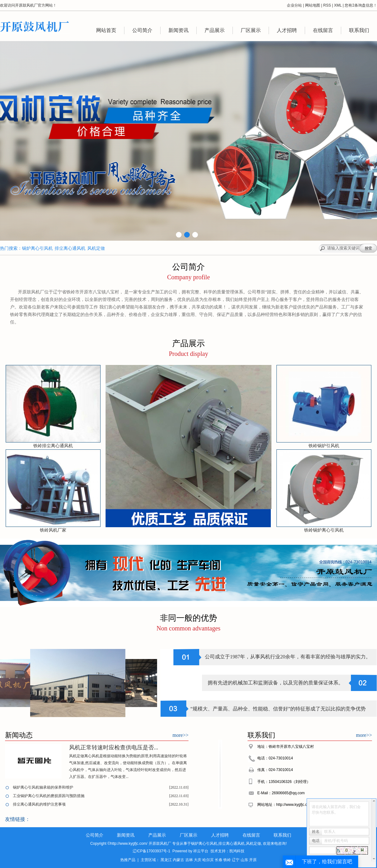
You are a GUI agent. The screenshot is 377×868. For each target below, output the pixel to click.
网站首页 (106, 30)
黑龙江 (166, 860)
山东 (244, 860)
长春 (219, 860)
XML (338, 5)
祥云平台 (201, 851)
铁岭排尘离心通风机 (53, 446)
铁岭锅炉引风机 (324, 446)
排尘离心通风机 (70, 248)
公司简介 (142, 30)
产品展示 (215, 30)
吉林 (189, 860)
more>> (180, 735)
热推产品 (128, 860)
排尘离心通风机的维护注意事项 (39, 804)
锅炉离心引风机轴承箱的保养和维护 (43, 787)
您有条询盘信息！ (361, 5)
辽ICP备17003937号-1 (151, 851)
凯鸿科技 (237, 851)
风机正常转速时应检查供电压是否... (114, 747)
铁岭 (227, 860)
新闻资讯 (178, 30)
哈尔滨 (208, 860)
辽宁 (236, 860)
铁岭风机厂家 (53, 530)
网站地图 (313, 5)
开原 (253, 860)
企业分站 (294, 5)
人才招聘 (287, 30)
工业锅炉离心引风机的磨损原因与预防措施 (49, 796)
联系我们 (359, 30)
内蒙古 (178, 860)
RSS (327, 5)
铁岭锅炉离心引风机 (324, 530)
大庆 (198, 860)
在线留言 (323, 30)
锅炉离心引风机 (37, 248)
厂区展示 (251, 30)
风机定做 (96, 248)
